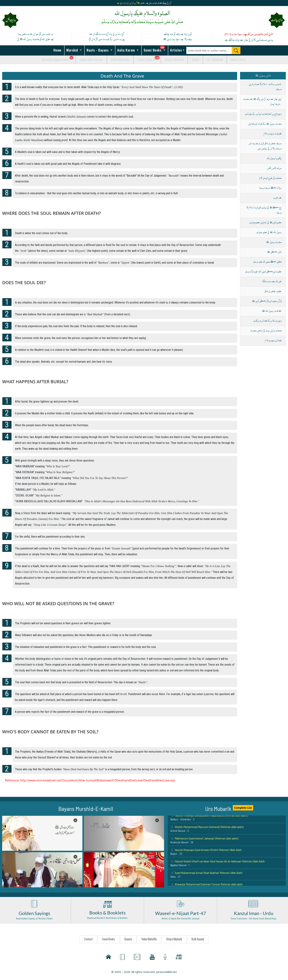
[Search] (236, 50)
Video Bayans (149, 59)
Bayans (128, 939)
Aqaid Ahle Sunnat (91, 60)
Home (57, 50)
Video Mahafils (120, 60)
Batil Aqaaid (198, 939)
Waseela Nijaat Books (59, 59)
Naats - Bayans (98, 50)
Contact (88, 939)
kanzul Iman (238, 60)
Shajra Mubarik (174, 60)
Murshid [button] (72, 50)
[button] (42, 833)
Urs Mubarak (215, 60)
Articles (176, 50)
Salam (195, 60)
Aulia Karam (126, 50)
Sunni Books (155, 49)
